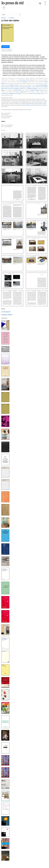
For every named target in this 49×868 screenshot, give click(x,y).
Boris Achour (22, 80)
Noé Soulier (18, 94)
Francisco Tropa (40, 94)
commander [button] (5, 47)
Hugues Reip (23, 92)
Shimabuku (12, 94)
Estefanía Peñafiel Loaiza (37, 90)
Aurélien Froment (15, 87)
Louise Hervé (34, 102)
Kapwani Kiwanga (32, 88)
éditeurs (4, 18)
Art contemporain (6, 312)
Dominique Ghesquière (25, 87)
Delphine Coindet (14, 85)
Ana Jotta (11, 88)
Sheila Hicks (4, 88)
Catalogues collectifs (7, 315)
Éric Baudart (24, 82)
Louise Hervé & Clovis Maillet (40, 87)
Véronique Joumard (19, 88)
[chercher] (33, 3)
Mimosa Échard (5, 87)
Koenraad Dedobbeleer (42, 85)
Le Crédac (11, 18)
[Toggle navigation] (4, 8)
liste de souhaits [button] (7, 50)
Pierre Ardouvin (30, 80)
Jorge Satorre (5, 94)
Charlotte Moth (17, 90)
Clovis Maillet (23, 104)
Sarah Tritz (33, 94)
